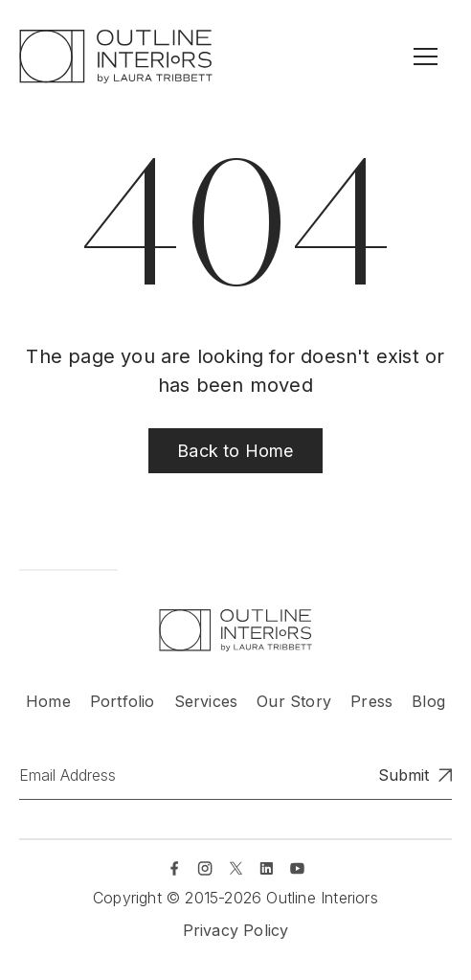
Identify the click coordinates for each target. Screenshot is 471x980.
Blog (428, 701)
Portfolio (123, 701)
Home (48, 701)
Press (371, 701)
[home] (116, 57)
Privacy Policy (236, 930)
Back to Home (235, 451)
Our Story (294, 701)
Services (206, 701)
